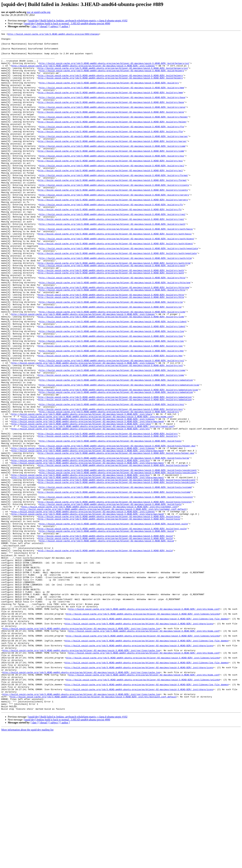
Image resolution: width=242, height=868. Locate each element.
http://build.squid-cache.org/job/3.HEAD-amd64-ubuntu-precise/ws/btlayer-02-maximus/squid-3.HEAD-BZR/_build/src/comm (112, 169)
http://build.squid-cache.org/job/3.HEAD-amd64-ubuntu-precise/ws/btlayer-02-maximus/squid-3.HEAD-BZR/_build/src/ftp (112, 146)
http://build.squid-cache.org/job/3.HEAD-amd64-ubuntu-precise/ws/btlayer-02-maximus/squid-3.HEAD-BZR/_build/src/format (114, 204)
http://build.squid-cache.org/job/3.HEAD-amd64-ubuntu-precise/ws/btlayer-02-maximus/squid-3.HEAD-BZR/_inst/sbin (81, 502)
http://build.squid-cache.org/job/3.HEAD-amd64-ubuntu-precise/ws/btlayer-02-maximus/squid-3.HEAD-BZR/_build (107, 631)
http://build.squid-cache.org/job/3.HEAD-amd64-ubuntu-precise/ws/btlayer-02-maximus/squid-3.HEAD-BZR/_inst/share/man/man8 (87, 499)
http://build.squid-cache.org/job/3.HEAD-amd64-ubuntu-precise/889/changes (53, 34)
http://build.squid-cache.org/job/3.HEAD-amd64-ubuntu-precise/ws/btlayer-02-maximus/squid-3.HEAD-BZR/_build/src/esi (112, 479)
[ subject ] (54, 26)
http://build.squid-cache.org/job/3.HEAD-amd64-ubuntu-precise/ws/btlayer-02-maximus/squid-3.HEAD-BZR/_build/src (109, 93)
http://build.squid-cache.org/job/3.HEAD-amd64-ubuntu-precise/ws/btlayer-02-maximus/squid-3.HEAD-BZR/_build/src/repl (112, 251)
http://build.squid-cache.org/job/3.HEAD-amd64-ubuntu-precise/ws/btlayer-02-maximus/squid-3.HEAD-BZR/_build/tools (110, 523)
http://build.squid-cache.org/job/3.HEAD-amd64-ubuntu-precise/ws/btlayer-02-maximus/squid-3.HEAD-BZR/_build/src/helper (114, 134)
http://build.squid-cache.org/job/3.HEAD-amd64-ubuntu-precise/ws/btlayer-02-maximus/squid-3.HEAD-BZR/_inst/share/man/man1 (87, 549)
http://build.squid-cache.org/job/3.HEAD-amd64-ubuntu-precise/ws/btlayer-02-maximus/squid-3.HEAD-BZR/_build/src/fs (111, 239)
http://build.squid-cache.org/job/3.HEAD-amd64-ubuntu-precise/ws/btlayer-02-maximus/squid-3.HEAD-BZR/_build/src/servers (114, 227)
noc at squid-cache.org (39, 12)
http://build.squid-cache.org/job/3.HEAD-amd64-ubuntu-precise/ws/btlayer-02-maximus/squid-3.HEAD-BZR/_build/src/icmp (112, 368)
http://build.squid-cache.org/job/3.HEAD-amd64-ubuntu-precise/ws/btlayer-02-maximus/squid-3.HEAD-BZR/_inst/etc (81, 508)
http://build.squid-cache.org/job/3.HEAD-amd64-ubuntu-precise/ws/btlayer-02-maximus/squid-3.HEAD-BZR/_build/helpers (112, 78)
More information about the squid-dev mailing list (27, 865)
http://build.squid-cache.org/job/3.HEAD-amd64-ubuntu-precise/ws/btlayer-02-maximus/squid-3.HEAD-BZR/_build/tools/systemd (115, 578)
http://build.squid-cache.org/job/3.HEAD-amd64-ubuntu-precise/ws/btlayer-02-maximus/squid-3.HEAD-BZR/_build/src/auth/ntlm (115, 303)
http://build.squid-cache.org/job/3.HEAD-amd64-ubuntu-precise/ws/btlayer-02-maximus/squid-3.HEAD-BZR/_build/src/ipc (112, 403)
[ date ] (34, 26)
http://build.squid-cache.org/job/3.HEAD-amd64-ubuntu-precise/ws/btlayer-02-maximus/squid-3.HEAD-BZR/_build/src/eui (112, 181)
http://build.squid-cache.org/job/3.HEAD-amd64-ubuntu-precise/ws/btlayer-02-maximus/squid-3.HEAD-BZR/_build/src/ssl (112, 426)
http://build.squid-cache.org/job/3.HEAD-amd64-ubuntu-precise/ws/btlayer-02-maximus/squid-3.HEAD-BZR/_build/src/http (112, 327)
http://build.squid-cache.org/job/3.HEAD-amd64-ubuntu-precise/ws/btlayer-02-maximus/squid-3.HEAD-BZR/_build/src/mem (112, 99)
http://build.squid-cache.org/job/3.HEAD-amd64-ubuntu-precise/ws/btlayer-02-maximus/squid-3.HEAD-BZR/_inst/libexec (83, 72)
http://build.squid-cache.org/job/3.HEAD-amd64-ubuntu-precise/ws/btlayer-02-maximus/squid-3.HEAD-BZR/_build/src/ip (111, 356)
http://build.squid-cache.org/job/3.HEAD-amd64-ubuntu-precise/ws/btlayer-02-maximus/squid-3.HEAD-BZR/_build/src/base (112, 110)
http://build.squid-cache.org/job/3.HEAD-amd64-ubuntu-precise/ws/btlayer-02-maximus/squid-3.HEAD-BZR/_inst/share (82, 491)
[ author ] (65, 26)
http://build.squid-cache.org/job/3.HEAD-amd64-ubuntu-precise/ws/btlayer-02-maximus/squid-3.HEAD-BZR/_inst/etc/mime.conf (97, 493)
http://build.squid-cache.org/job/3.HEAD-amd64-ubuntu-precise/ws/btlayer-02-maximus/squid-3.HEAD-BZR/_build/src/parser (114, 157)
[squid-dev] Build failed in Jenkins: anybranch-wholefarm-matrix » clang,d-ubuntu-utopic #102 (78, 21)
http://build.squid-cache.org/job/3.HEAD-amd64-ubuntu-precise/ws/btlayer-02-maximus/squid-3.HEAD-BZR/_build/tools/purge (114, 543)
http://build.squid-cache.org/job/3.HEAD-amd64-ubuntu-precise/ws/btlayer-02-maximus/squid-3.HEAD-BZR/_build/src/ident (113, 379)
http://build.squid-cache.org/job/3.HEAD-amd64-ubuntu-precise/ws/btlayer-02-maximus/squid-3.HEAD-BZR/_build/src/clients (114, 216)
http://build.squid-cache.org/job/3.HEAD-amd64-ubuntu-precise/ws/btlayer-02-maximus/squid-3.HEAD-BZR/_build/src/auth (112, 262)
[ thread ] (44, 26)
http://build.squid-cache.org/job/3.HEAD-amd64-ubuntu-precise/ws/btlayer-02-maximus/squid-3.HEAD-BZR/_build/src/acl (112, 192)
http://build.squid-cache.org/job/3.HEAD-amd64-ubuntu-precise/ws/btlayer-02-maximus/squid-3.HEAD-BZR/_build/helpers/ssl (114, 70)
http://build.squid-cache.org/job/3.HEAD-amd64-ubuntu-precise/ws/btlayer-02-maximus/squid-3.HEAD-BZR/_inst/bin (81, 546)
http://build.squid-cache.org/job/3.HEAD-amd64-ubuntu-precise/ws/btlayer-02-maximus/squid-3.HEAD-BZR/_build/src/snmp (112, 438)
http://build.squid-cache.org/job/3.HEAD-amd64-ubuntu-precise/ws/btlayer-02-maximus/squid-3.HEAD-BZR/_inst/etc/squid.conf (98, 505)
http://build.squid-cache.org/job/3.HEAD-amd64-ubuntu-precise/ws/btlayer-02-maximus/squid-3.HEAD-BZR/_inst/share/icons (139, 742)
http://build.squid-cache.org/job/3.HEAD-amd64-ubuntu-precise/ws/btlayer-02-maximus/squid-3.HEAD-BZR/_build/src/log (112, 391)
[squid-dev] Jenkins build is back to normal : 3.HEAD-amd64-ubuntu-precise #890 (67, 23)
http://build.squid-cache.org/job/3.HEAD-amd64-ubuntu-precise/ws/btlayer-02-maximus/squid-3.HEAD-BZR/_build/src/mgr (112, 415)
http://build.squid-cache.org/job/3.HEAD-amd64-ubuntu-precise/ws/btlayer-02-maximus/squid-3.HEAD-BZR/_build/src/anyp (112, 122)
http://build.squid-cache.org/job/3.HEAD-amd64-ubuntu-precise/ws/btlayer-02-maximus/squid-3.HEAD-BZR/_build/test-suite (114, 622)
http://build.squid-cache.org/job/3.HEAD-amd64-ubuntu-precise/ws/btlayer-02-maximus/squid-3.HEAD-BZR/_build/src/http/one (115, 333)
